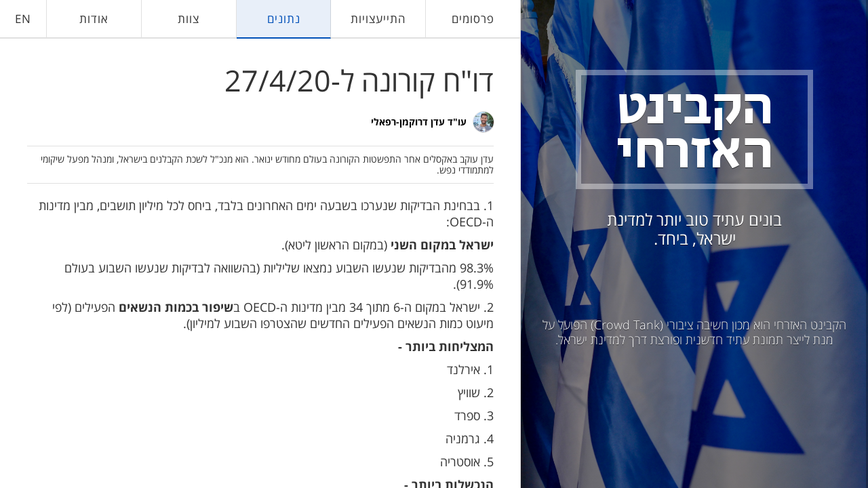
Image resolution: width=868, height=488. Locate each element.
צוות (189, 19)
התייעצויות (378, 19)
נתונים (284, 19)
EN (23, 19)
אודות (94, 19)
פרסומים (473, 19)
